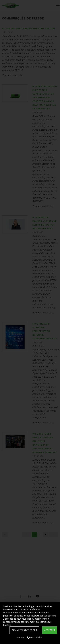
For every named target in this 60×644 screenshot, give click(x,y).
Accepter (50, 630)
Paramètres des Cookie (24, 630)
